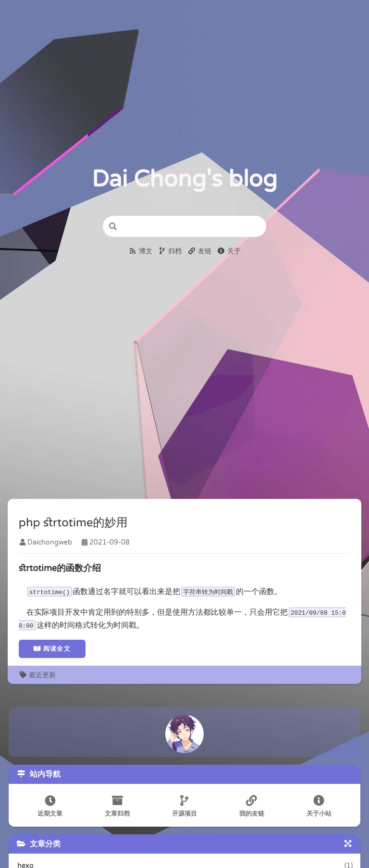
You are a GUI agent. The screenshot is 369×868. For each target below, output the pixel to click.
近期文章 (49, 807)
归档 (170, 251)
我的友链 (252, 807)
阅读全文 (53, 649)
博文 (140, 251)
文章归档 (117, 807)
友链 (199, 251)
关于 (229, 251)
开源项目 (184, 807)
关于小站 (320, 807)
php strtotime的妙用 (74, 524)
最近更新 (38, 676)
